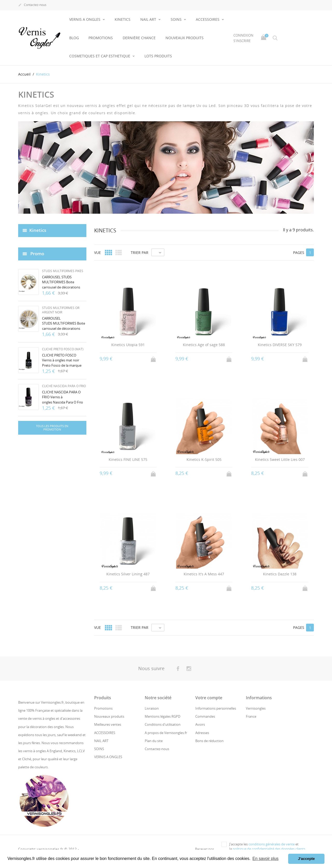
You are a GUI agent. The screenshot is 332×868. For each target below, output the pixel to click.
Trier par (140, 253)
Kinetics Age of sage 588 (204, 345)
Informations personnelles (216, 708)
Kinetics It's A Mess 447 (204, 574)
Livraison (152, 708)
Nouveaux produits (109, 716)
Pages (299, 253)
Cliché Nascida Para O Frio (64, 386)
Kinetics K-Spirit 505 (204, 459)
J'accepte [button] (306, 859)
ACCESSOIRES (208, 19)
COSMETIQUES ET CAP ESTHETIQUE (100, 56)
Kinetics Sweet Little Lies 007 (280, 459)
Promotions (101, 38)
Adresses (202, 733)
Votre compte (209, 698)
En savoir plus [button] (265, 859)
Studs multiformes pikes (63, 271)
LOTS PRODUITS (158, 56)
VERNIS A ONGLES (85, 19)
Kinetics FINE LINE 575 (128, 459)
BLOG (74, 38)
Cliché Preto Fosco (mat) (63, 349)
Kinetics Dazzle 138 (280, 574)
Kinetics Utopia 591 (128, 345)
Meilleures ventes (108, 724)
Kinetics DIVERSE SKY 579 (280, 345)
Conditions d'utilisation (163, 724)
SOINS (177, 19)
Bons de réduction (209, 741)
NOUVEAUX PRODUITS (185, 38)
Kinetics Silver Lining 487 (128, 574)
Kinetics (38, 230)
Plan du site (154, 741)
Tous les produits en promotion (52, 428)
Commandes (205, 716)
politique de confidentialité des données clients (269, 849)
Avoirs (200, 724)
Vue (98, 253)
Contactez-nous (32, 5)
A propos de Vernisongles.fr (166, 733)
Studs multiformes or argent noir (61, 310)
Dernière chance (139, 38)
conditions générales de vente (272, 844)
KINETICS (123, 19)
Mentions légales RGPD (162, 716)
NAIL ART (149, 19)
